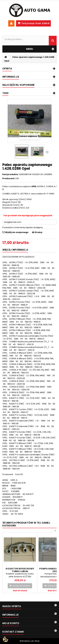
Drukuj (39, 232)
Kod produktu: (10, 174)
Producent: (9, 179)
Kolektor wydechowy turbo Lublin (20, 570)
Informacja (11, 77)
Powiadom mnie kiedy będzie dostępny (23, 227)
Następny (47, 152)
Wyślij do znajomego (17, 232)
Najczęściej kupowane (18, 85)
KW (17, 178)
